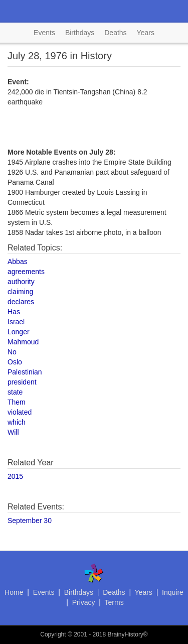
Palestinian (25, 372)
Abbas (18, 262)
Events (44, 33)
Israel (16, 322)
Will (13, 432)
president (22, 382)
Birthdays (80, 33)
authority (21, 282)
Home (14, 592)
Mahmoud (23, 342)
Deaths (115, 33)
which (17, 422)
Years (146, 33)
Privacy (84, 602)
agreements (26, 272)
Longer (19, 332)
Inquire (173, 592)
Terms (114, 602)
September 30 (30, 521)
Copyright (53, 634)
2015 (15, 476)
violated (20, 412)
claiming (20, 292)
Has (14, 312)
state (15, 392)
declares (21, 302)
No (12, 352)
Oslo (15, 362)
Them (17, 402)
